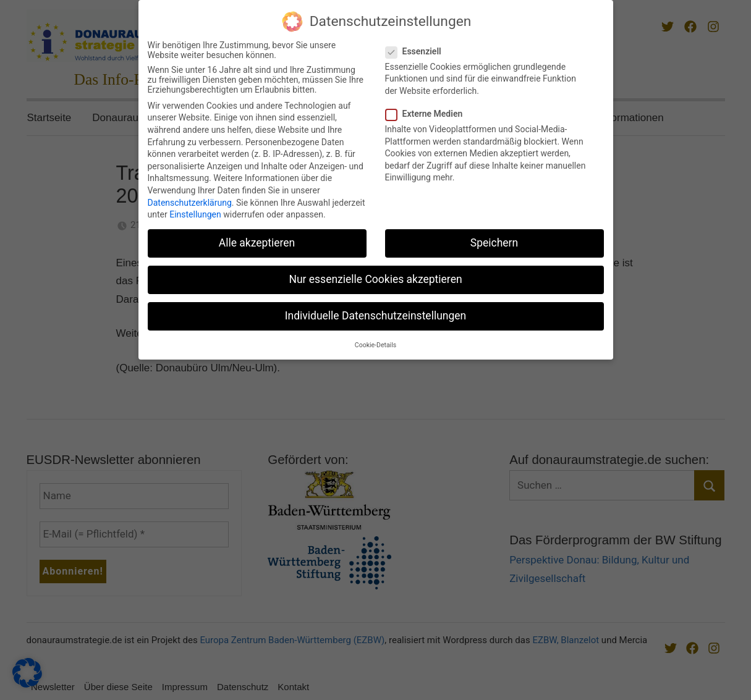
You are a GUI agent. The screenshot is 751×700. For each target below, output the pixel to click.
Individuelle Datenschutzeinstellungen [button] (375, 312)
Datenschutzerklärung (190, 199)
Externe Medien (428, 110)
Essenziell (417, 48)
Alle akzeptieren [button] (257, 239)
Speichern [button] (494, 239)
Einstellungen (195, 211)
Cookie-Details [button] (375, 341)
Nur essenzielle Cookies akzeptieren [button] (375, 276)
